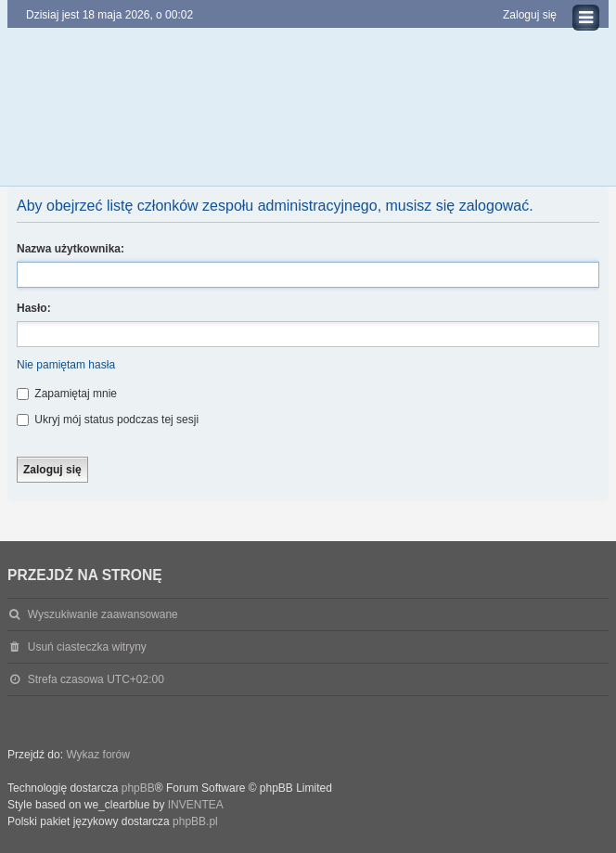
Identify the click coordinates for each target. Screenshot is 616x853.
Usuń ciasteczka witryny (87, 647)
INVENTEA (196, 805)
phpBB (138, 788)
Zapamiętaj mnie (67, 394)
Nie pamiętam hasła (66, 365)
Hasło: (34, 308)
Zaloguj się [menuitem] (530, 15)
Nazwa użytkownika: (71, 249)
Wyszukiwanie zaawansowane (103, 614)
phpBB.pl (195, 821)
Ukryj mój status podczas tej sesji (108, 420)
